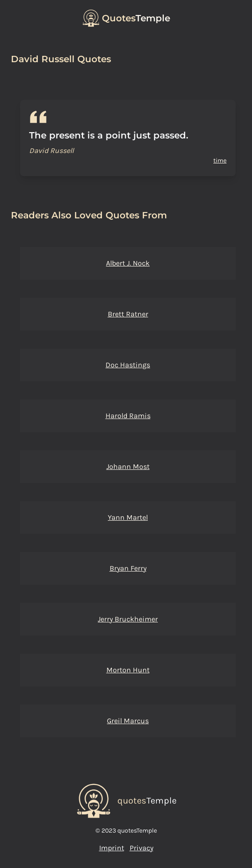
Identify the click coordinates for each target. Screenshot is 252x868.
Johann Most (128, 466)
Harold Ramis (128, 416)
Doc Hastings (128, 365)
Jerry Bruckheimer (128, 619)
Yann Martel (128, 517)
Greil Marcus (128, 721)
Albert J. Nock (128, 263)
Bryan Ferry (128, 568)
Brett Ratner (128, 314)
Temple (136, 18)
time (220, 160)
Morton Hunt (128, 670)
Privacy (141, 848)
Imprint (112, 848)
